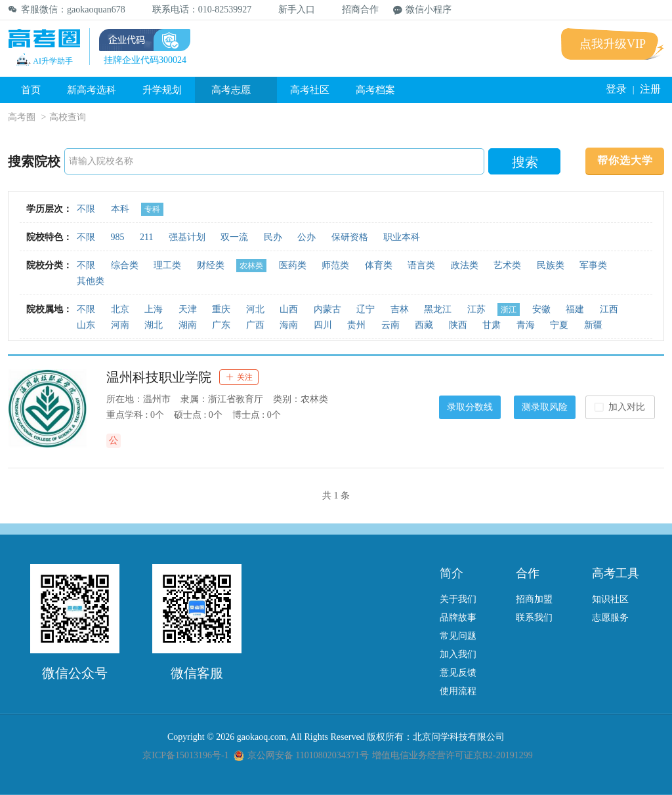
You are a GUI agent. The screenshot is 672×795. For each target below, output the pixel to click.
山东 (86, 325)
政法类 (465, 265)
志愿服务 (610, 618)
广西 (255, 325)
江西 (609, 309)
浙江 (509, 310)
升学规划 (162, 90)
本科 (120, 209)
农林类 (251, 266)
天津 (188, 309)
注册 (650, 89)
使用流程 (458, 691)
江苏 (476, 309)
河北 (255, 309)
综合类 (125, 265)
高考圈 (22, 117)
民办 (273, 237)
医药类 (293, 265)
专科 (152, 209)
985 (118, 237)
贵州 (356, 325)
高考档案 (375, 90)
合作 (528, 573)
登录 (616, 89)
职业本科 (402, 237)
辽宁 (366, 309)
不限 (86, 209)
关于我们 (458, 599)
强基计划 (187, 237)
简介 (451, 573)
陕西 (458, 325)
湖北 (154, 325)
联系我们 (534, 618)
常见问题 (458, 636)
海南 (289, 325)
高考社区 (310, 90)
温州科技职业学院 (159, 377)
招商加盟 (534, 599)
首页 (31, 90)
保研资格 (350, 237)
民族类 (551, 265)
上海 (154, 309)
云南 (390, 325)
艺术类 (507, 265)
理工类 (167, 265)
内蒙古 (327, 309)
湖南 (188, 325)
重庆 (221, 309)
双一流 (234, 237)
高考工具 (616, 573)
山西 (289, 309)
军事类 (593, 265)
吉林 (400, 309)
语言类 (421, 265)
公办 (306, 237)
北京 (120, 309)
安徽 (541, 309)
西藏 (424, 325)
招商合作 (354, 10)
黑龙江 (438, 309)
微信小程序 (422, 10)
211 (146, 237)
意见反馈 (458, 673)
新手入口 (290, 10)
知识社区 (610, 599)
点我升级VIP (613, 44)
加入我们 (458, 654)
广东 (221, 325)
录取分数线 (470, 407)
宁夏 (559, 325)
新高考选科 (92, 90)
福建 (575, 309)
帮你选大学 (625, 160)
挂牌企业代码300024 (145, 60)
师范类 (335, 265)
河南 (120, 325)
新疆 (593, 325)
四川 (323, 325)
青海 (526, 325)
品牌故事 (458, 618)
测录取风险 (545, 407)
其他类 (91, 281)
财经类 (211, 265)
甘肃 (492, 325)
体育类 (379, 265)
